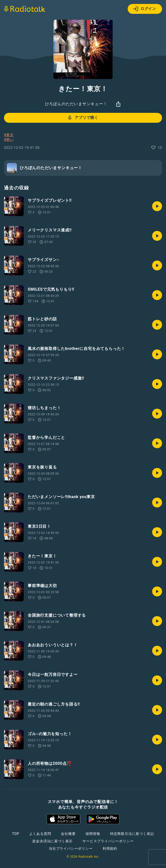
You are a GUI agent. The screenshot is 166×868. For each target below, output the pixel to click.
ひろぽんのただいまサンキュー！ (76, 104)
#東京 (9, 135)
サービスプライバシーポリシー (108, 841)
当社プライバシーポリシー (71, 848)
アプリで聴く (83, 118)
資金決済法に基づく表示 (52, 841)
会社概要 (68, 834)
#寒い (9, 140)
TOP (15, 834)
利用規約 (110, 848)
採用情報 (93, 834)
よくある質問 (40, 834)
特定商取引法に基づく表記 (132, 834)
